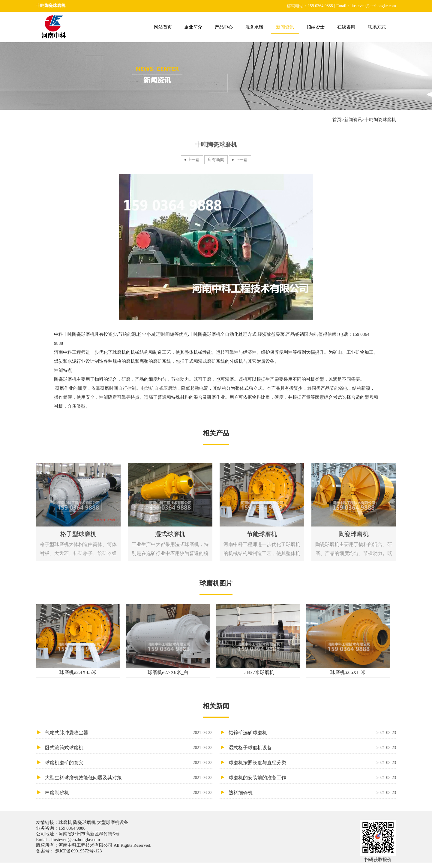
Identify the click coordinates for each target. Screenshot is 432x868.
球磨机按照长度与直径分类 (312, 763)
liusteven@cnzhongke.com (76, 840)
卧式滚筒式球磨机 (129, 748)
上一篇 (193, 160)
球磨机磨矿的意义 (129, 763)
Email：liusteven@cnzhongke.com (366, 6)
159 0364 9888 (72, 828)
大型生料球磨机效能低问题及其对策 (129, 778)
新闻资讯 (285, 27)
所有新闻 (216, 160)
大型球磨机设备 (112, 822)
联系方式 (377, 27)
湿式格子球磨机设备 (312, 748)
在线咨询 (346, 27)
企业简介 (193, 27)
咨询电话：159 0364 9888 (310, 6)
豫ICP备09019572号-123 (78, 851)
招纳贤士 (316, 27)
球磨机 (66, 822)
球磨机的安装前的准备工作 (312, 778)
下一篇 (241, 160)
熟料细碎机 (312, 793)
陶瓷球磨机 (84, 822)
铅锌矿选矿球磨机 (312, 733)
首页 (337, 120)
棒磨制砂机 (129, 793)
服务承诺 (254, 27)
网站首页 (163, 27)
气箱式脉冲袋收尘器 (129, 733)
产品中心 (224, 27)
